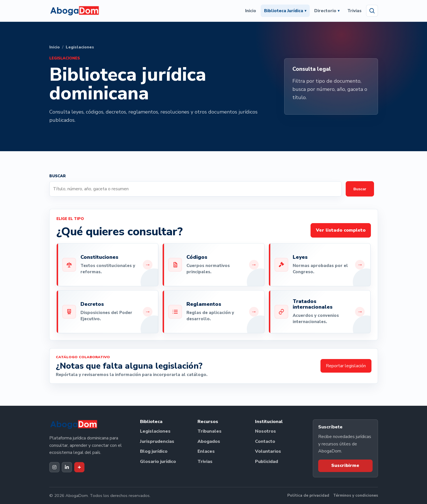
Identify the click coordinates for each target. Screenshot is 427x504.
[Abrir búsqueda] (372, 11)
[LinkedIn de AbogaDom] (67, 467)
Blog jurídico (154, 451)
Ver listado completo (341, 230)
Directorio (327, 11)
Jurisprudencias (157, 441)
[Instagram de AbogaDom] (54, 467)
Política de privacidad (308, 495)
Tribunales (210, 431)
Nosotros (265, 431)
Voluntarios (268, 451)
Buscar (360, 189)
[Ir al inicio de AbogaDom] (75, 11)
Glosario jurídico (158, 462)
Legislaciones (155, 431)
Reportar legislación (346, 366)
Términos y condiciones (356, 495)
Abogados (209, 441)
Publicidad (266, 462)
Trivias (354, 11)
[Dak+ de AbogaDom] (79, 467)
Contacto (265, 441)
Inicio (251, 11)
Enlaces (206, 451)
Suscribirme (345, 465)
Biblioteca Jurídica (285, 11)
